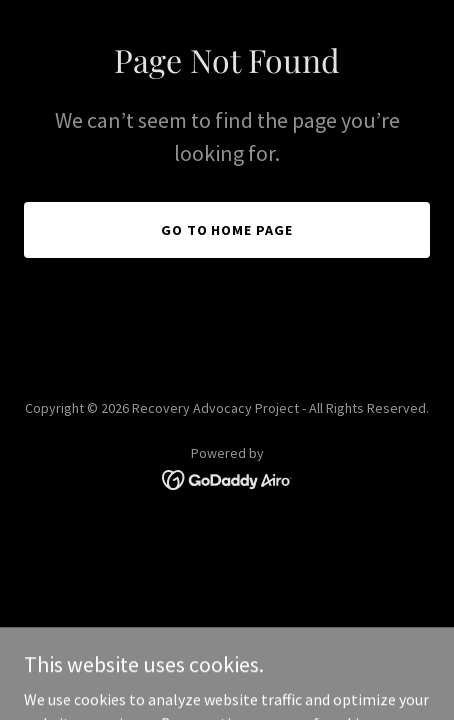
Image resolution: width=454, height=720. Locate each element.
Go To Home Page (227, 230)
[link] (227, 478)
